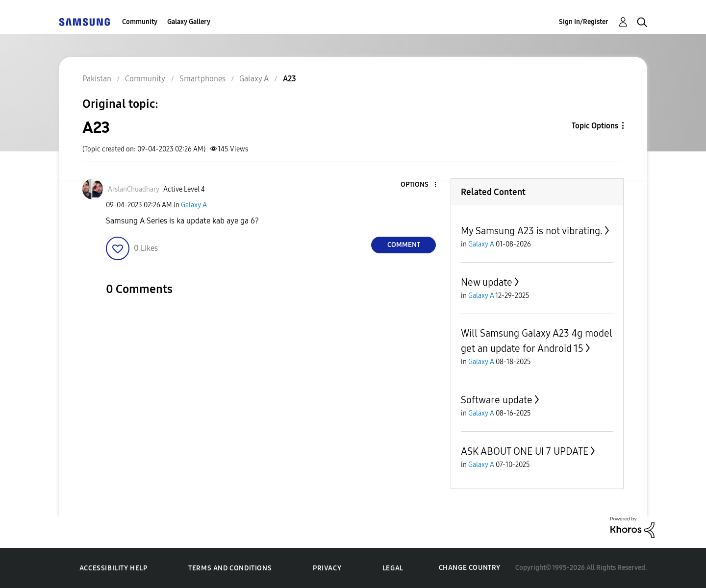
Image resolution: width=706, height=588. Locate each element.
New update (487, 282)
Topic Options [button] (595, 126)
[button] (419, 185)
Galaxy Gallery (189, 22)
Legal (393, 568)
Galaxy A (194, 205)
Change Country (470, 568)
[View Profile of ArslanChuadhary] (134, 189)
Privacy (327, 568)
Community (140, 22)
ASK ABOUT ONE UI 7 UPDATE (525, 451)
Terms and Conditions (230, 568)
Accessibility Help (113, 568)
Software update (497, 400)
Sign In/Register (584, 22)
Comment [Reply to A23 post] (404, 245)
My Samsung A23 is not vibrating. (532, 231)
